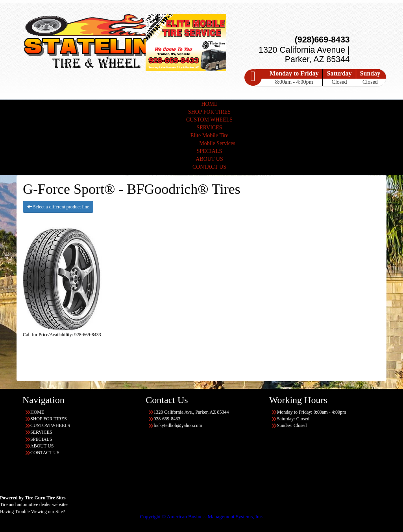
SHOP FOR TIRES (209, 112)
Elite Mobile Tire (209, 135)
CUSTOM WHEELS (209, 120)
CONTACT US (209, 167)
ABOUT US (209, 159)
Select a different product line (58, 207)
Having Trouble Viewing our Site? (32, 512)
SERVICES (209, 128)
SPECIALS (210, 151)
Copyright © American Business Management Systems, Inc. (201, 516)
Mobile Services (217, 143)
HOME (209, 104)
